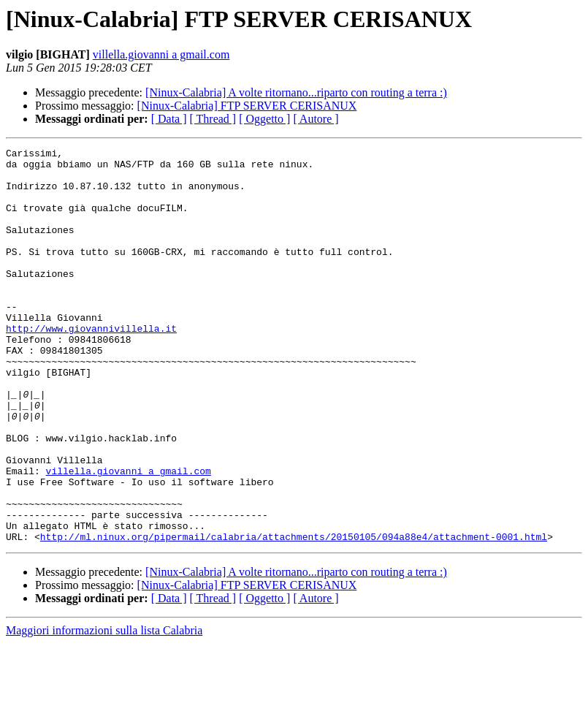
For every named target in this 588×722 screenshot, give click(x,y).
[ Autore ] (316, 119)
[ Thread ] (213, 119)
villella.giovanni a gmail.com (161, 54)
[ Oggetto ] (264, 119)
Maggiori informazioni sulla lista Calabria (104, 709)
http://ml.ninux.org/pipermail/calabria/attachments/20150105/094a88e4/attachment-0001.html (294, 615)
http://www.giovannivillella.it (91, 365)
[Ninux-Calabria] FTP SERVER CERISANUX (247, 106)
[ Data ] (169, 119)
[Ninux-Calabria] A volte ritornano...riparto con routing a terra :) (296, 92)
